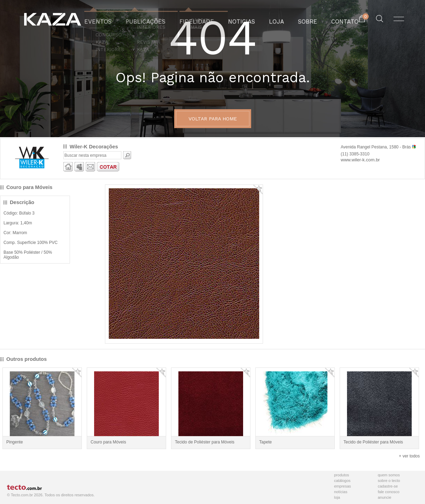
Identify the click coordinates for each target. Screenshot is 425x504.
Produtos (342, 475)
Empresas (342, 486)
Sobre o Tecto (389, 481)
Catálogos (342, 481)
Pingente (15, 442)
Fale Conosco (389, 492)
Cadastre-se (388, 486)
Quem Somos (389, 475)
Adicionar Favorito (258, 190)
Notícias (341, 492)
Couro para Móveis (108, 442)
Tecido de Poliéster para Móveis (205, 442)
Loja (337, 497)
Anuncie (385, 497)
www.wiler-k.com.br (360, 160)
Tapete (265, 442)
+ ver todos (409, 456)
